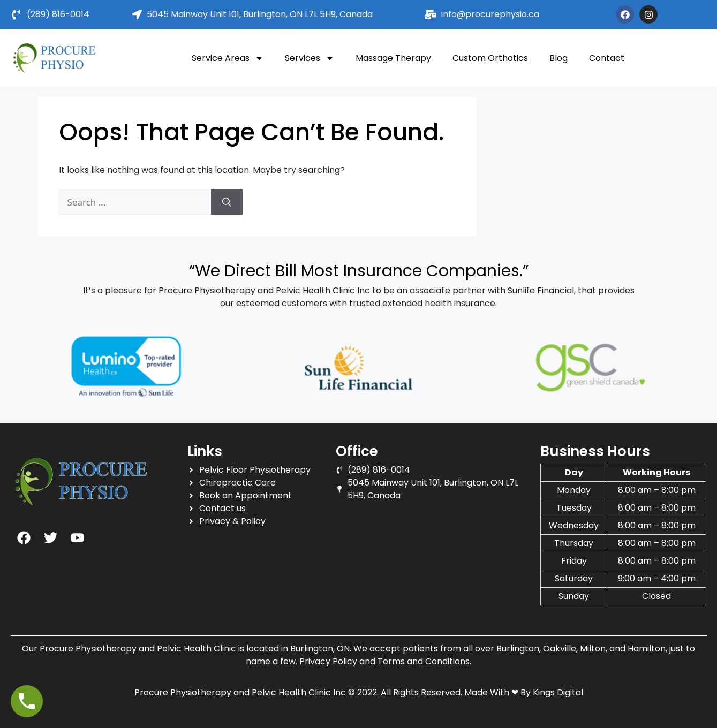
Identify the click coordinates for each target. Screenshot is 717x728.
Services (310, 58)
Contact (607, 58)
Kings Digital (558, 692)
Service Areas (228, 58)
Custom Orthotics (490, 58)
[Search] (227, 202)
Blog (558, 58)
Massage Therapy (393, 58)
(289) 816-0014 (58, 14)
